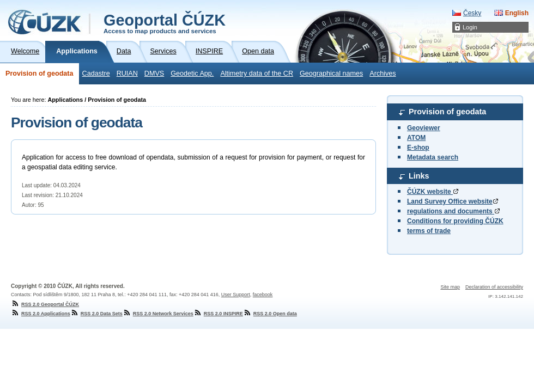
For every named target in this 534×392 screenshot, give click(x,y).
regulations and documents (453, 211)
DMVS (154, 73)
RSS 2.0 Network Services (158, 314)
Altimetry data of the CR (257, 73)
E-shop (418, 148)
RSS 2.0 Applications (41, 314)
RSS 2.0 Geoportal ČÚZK (45, 304)
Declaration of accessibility (494, 287)
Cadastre (96, 73)
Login (470, 27)
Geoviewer (424, 128)
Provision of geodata (40, 73)
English (517, 13)
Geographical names (331, 73)
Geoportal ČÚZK (165, 23)
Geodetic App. (192, 73)
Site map (450, 287)
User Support (236, 295)
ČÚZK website (433, 192)
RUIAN (127, 73)
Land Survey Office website (453, 201)
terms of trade (429, 231)
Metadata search (433, 157)
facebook (263, 295)
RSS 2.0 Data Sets (96, 314)
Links (419, 176)
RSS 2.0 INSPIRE (218, 314)
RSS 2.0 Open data (270, 314)
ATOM (416, 138)
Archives (383, 73)
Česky (472, 13)
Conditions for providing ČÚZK (455, 221)
